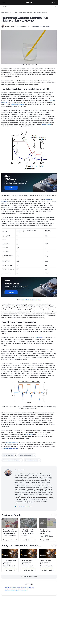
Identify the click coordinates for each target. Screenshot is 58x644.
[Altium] (29, 2)
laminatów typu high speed (18, 104)
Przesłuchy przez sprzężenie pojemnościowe (21, 322)
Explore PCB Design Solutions (28, 455)
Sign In (53, 2)
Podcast (5, 7)
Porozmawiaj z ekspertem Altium (10, 448)
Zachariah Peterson (10, 26)
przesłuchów (39, 338)
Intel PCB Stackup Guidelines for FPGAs (31, 300)
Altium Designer (29, 435)
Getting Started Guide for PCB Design (12, 460)
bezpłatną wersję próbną (13, 443)
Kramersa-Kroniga (46, 124)
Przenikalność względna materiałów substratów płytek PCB (27, 89)
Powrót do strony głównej (30, 577)
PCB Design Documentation (34, 460)
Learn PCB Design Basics (9, 455)
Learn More (11, 188)
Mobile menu (4, 2)
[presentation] (55, 515)
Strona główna (5, 13)
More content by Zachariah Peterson (23, 507)
